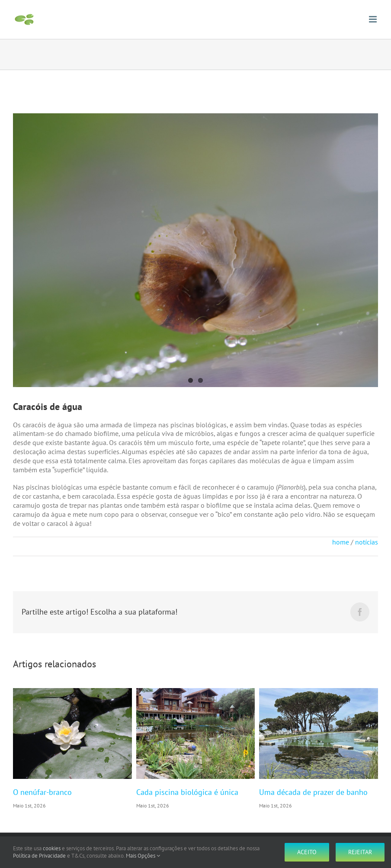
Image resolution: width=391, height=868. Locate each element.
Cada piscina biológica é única (187, 792)
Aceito (307, 852)
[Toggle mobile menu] (373, 19)
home (341, 542)
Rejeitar (360, 852)
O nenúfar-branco (42, 792)
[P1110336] (195, 250)
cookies (52, 848)
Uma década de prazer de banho (313, 792)
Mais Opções (143, 856)
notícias (367, 542)
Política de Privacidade (39, 856)
